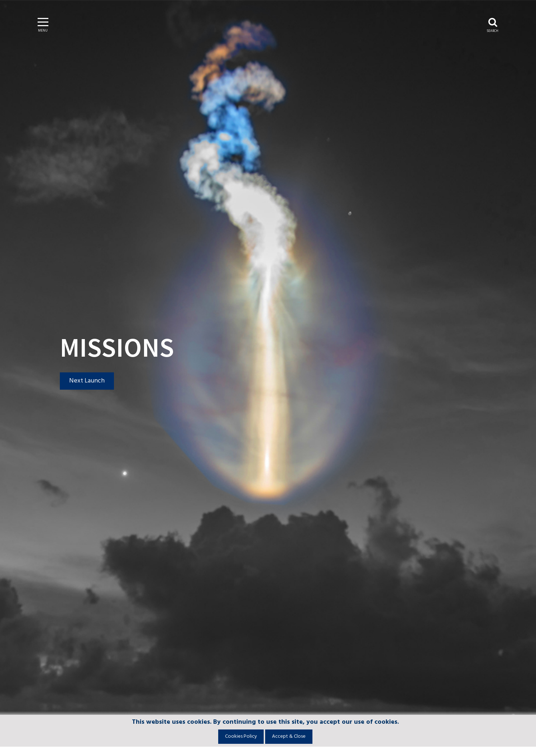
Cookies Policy (241, 736)
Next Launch (87, 381)
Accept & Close (289, 736)
